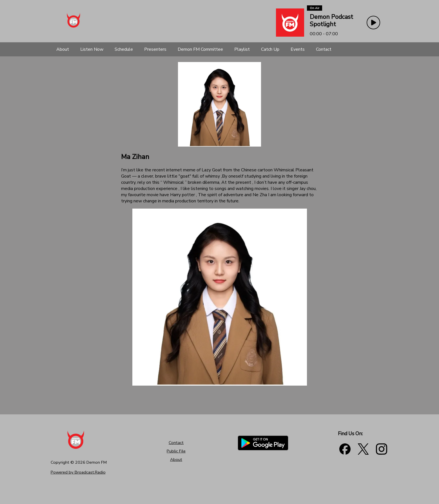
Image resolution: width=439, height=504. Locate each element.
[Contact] (324, 49)
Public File (176, 451)
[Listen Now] (92, 49)
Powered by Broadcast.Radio (78, 472)
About (176, 459)
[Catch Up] (270, 49)
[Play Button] (373, 23)
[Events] (298, 49)
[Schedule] (124, 49)
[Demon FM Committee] (200, 49)
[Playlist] (242, 49)
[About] (63, 49)
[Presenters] (155, 49)
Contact (176, 443)
